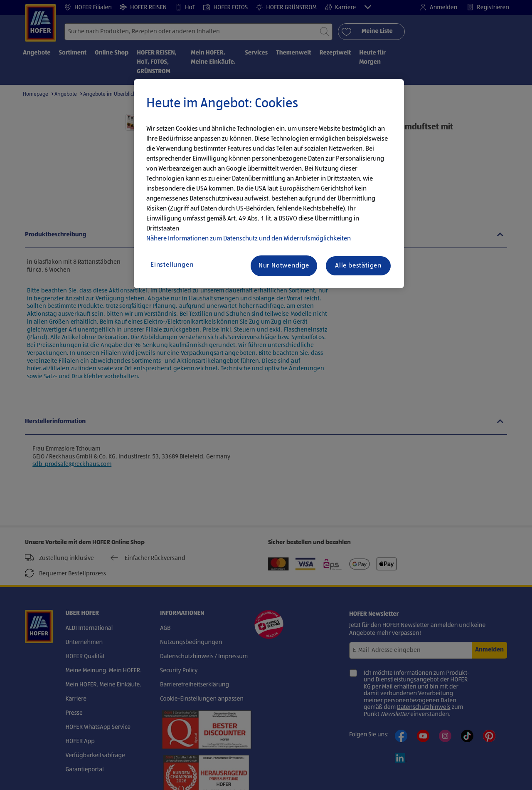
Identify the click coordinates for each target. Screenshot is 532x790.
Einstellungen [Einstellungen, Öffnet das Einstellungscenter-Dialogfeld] (172, 265)
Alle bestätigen (358, 266)
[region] (269, 184)
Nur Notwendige (284, 266)
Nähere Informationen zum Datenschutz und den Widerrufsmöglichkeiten (249, 239)
